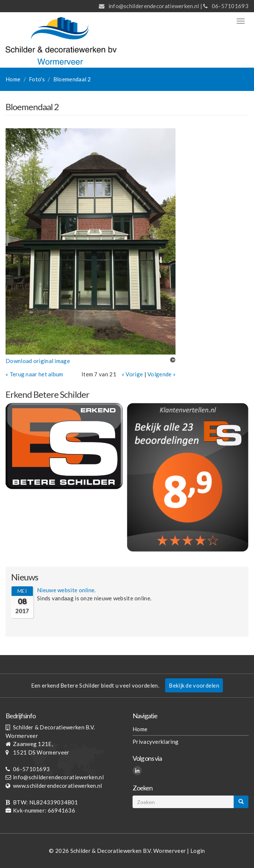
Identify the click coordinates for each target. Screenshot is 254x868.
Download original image (38, 361)
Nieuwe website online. (66, 590)
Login (198, 851)
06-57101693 (230, 6)
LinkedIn (138, 772)
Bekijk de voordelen (194, 685)
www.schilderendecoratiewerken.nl (58, 786)
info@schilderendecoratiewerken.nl (154, 6)
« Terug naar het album (34, 374)
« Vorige (132, 374)
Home (13, 79)
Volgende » (161, 374)
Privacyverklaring (156, 742)
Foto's (37, 79)
